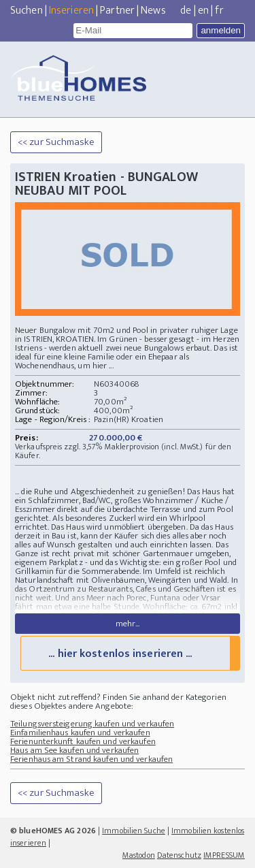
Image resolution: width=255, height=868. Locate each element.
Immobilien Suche (134, 831)
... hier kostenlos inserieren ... (120, 654)
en (203, 11)
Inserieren (71, 11)
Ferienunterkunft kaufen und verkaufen (83, 741)
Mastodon (139, 855)
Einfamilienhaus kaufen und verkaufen (80, 733)
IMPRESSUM (224, 855)
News (153, 11)
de (186, 11)
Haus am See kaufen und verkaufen (74, 750)
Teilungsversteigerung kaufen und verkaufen (92, 724)
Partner (117, 11)
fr (219, 11)
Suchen (27, 11)
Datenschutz (179, 855)
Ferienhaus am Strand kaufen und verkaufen (91, 759)
